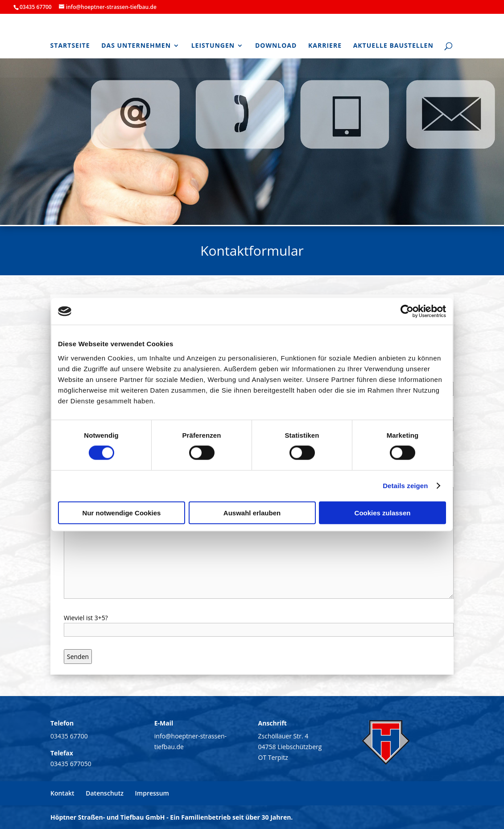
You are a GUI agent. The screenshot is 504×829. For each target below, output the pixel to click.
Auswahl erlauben (252, 512)
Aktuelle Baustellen (393, 46)
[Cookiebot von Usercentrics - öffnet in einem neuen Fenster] (407, 311)
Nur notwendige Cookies (122, 512)
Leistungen (213, 46)
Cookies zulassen (383, 512)
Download (276, 46)
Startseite (70, 46)
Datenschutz (105, 793)
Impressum (152, 793)
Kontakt (62, 793)
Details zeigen (405, 486)
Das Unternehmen (136, 46)
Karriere (325, 46)
